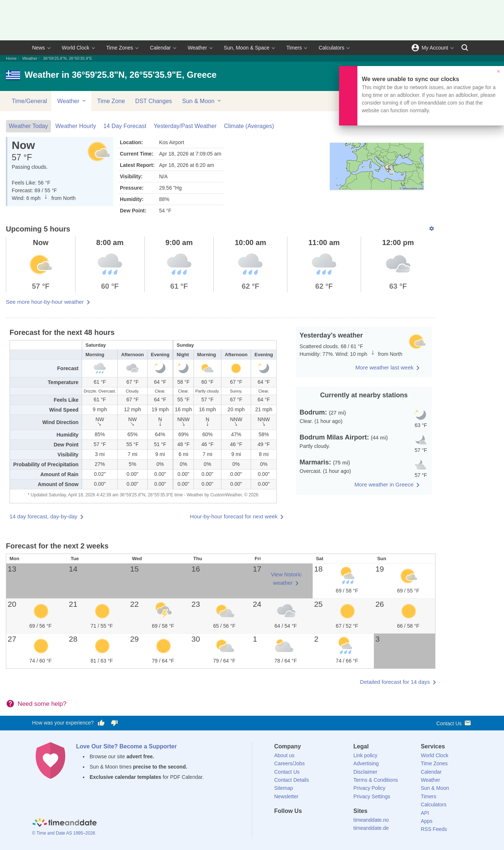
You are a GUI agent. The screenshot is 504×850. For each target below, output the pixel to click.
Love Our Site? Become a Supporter (127, 746)
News (39, 48)
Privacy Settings (372, 796)
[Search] (465, 48)
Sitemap (284, 788)
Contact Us (454, 723)
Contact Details (292, 780)
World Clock (76, 48)
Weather (197, 48)
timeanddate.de (371, 828)
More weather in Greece (384, 484)
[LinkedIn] (305, 824)
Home (11, 58)
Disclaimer (365, 772)
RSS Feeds (434, 829)
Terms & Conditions (376, 780)
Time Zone (111, 101)
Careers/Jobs (289, 763)
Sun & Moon (202, 101)
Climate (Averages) (249, 126)
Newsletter (286, 796)
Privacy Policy (369, 788)
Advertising (366, 763)
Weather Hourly (76, 126)
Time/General (29, 101)
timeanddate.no (371, 820)
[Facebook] (280, 824)
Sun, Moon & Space (247, 48)
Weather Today (28, 126)
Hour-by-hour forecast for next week (234, 516)
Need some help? (42, 704)
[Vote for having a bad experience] (114, 723)
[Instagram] (317, 824)
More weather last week (385, 367)
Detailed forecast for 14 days (395, 682)
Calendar (160, 48)
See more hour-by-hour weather (45, 302)
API (425, 813)
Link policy (365, 755)
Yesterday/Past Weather (185, 126)
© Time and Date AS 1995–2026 (64, 833)
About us (284, 755)
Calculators (331, 48)
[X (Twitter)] (292, 824)
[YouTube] (330, 824)
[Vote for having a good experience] (101, 723)
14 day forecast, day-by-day (43, 516)
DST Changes (154, 101)
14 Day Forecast (125, 126)
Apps (427, 821)
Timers (294, 48)
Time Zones (120, 48)
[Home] (65, 824)
